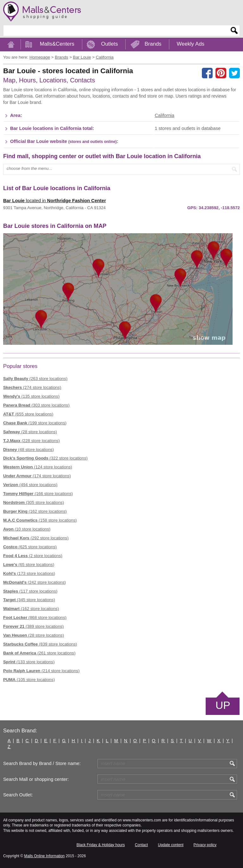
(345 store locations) (29, 600)
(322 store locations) (45, 458)
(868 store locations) (35, 617)
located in (55, 201)
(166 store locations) (38, 494)
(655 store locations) (28, 414)
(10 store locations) (27, 529)
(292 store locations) (36, 538)
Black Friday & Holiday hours (101, 845)
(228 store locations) (31, 441)
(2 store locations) (33, 556)
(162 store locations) (35, 511)
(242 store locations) (34, 582)
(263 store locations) (35, 379)
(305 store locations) (34, 502)
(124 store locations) (38, 467)
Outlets (109, 44)
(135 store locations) (31, 396)
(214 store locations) (41, 671)
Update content (171, 845)
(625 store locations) (30, 547)
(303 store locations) (36, 405)
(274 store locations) (32, 387)
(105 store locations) (29, 680)
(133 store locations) (29, 662)
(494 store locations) (30, 485)
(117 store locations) (30, 591)
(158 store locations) (40, 520)
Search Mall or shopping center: (36, 779)
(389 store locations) (33, 626)
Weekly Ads (191, 44)
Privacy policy (205, 845)
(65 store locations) (29, 565)
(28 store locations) (30, 432)
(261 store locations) (39, 653)
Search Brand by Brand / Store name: (42, 763)
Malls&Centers (57, 44)
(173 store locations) (29, 573)
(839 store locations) (40, 644)
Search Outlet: (18, 795)
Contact (141, 845)
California (165, 115)
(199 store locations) (35, 423)
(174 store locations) (37, 476)
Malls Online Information (44, 856)
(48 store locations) (28, 450)
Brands (153, 44)
